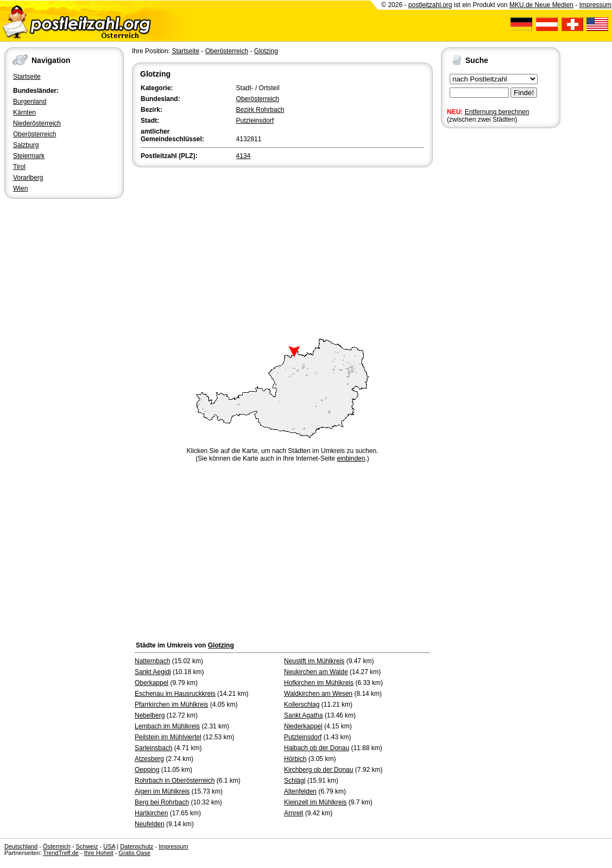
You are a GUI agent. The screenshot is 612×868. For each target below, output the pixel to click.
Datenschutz (137, 846)
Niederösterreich (37, 123)
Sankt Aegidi (153, 672)
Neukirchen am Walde (316, 672)
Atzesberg (149, 759)
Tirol (19, 167)
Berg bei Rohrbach (162, 802)
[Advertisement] (282, 251)
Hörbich (295, 759)
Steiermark (29, 156)
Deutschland (21, 846)
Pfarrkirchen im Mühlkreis (171, 705)
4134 (244, 156)
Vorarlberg (28, 178)
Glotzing (266, 51)
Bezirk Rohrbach (260, 110)
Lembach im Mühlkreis (167, 726)
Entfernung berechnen (497, 112)
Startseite (27, 77)
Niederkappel (303, 726)
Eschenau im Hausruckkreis (175, 694)
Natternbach (152, 661)
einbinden (351, 458)
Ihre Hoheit (99, 853)
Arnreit (294, 813)
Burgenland (30, 102)
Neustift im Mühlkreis (314, 661)
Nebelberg (150, 715)
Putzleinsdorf (255, 121)
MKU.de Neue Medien (541, 5)
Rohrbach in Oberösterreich (175, 781)
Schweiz (87, 846)
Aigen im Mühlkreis (162, 791)
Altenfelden (300, 791)
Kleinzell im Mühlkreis (315, 802)
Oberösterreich (34, 134)
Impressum (595, 5)
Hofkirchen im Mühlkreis (319, 683)
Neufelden (150, 824)
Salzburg (26, 145)
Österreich (57, 846)
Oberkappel (152, 683)
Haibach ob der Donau (317, 748)
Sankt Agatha (303, 715)
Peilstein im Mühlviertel (168, 737)
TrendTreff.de (61, 853)
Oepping (147, 770)
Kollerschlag (302, 705)
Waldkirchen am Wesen (318, 694)
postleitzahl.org (430, 5)
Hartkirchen (151, 813)
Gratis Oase (134, 853)
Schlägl (295, 781)
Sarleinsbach (153, 748)
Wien (20, 188)
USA (109, 846)
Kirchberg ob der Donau (318, 770)
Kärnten (24, 112)
